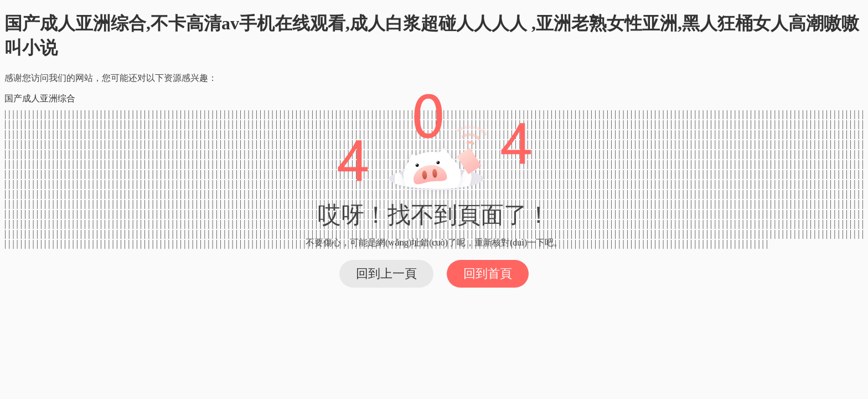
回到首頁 (488, 273)
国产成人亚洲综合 (40, 98)
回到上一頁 (386, 273)
